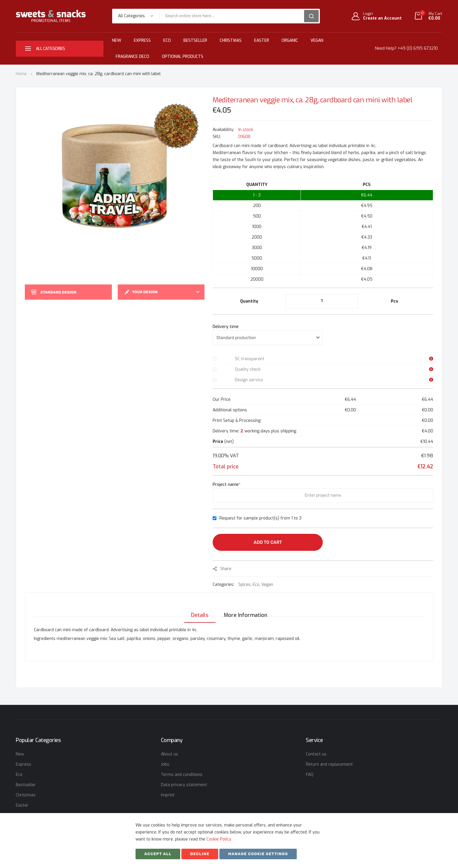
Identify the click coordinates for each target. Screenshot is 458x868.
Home (21, 74)
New (117, 40)
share (226, 569)
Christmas (231, 40)
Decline (200, 854)
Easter (262, 40)
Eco (167, 40)
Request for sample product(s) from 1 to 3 (260, 518)
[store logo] (51, 16)
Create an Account (382, 18)
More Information (246, 609)
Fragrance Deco (132, 57)
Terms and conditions (182, 775)
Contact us (316, 754)
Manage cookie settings (258, 854)
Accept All (158, 854)
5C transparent (250, 359)
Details (198, 609)
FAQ (310, 775)
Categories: (224, 585)
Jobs (165, 764)
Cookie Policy (219, 839)
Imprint (168, 795)
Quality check (248, 369)
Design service (249, 380)
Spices (244, 585)
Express (142, 40)
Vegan (317, 40)
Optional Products (183, 57)
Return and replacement (329, 764)
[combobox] (234, 16)
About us (170, 754)
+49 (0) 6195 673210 (418, 48)
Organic (290, 40)
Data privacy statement (184, 785)
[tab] (198, 609)
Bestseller (195, 40)
